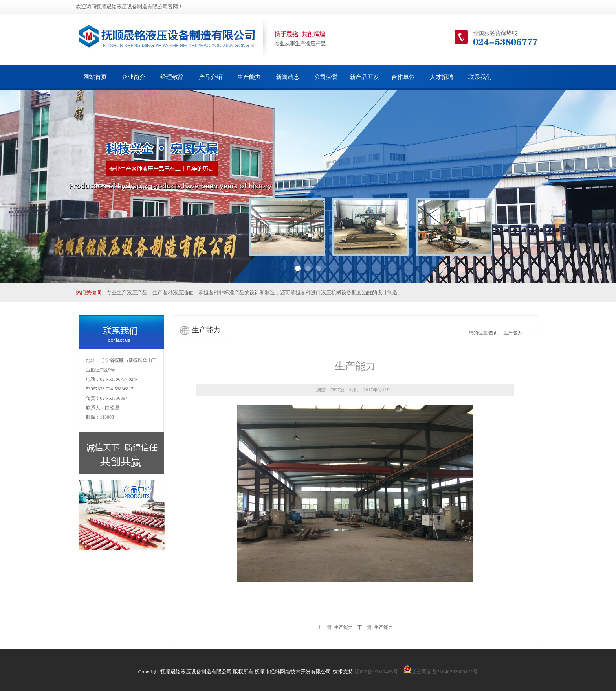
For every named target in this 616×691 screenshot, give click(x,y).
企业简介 (134, 77)
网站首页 (95, 77)
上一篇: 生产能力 (335, 627)
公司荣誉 (326, 77)
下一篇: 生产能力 (375, 627)
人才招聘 (442, 77)
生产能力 (249, 77)
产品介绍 (211, 77)
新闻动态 (288, 77)
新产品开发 (364, 77)
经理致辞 (172, 77)
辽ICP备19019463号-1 (378, 672)
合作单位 (403, 77)
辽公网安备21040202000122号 (441, 672)
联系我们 (480, 77)
